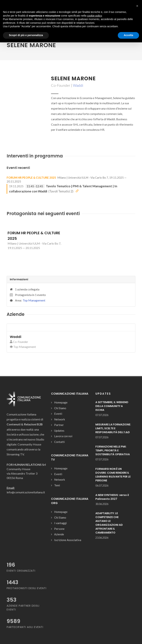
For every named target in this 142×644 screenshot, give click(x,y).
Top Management (34, 300)
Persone (59, 529)
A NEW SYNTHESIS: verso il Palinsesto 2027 (112, 497)
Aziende (59, 534)
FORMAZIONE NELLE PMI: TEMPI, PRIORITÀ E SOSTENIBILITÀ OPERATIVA (113, 450)
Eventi (58, 414)
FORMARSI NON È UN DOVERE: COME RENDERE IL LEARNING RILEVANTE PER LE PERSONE (113, 475)
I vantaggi (60, 523)
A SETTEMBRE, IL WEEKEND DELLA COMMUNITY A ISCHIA (112, 406)
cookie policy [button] (94, 16)
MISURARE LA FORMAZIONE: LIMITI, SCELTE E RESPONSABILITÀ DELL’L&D (113, 428)
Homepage (61, 402)
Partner (59, 425)
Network (60, 419)
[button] (137, 6)
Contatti (59, 442)
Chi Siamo (60, 408)
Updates (59, 431)
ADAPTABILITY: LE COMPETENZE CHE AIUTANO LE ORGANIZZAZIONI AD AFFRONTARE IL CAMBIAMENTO (109, 523)
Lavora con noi (63, 436)
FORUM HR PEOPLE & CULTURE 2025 (31, 178)
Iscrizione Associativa (68, 540)
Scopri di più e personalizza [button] (26, 35)
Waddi (78, 85)
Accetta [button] (128, 35)
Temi (57, 485)
